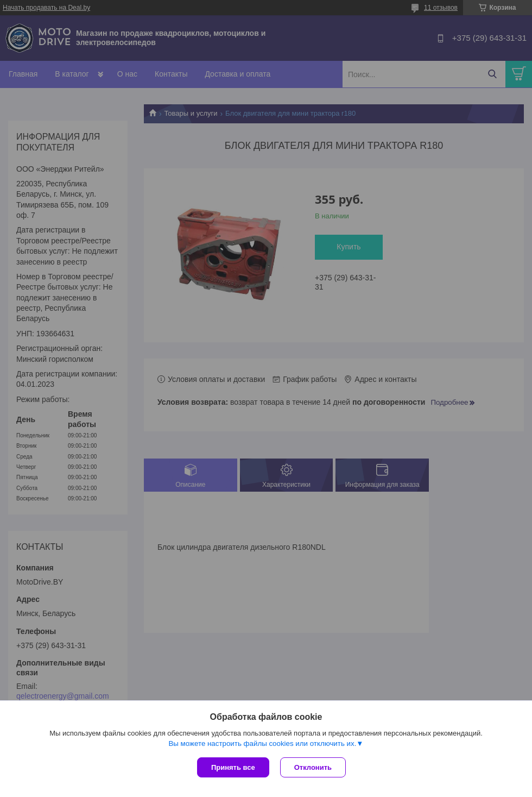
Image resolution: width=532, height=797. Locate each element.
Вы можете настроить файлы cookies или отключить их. (262, 743)
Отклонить (313, 767)
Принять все (233, 767)
